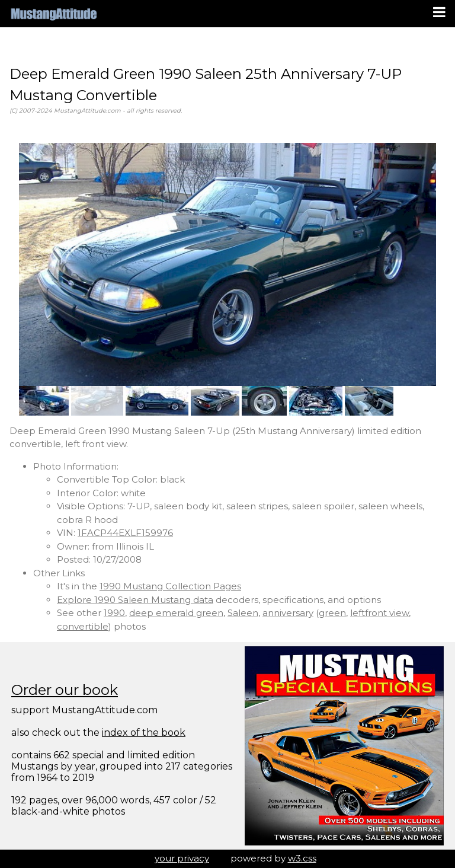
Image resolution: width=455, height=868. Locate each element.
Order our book (65, 690)
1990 (114, 613)
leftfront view (379, 613)
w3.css (302, 858)
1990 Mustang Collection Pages (170, 586)
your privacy (182, 858)
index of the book (144, 733)
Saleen (243, 613)
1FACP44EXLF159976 (125, 533)
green (332, 613)
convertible (83, 626)
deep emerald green (176, 613)
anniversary (288, 613)
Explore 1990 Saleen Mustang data (135, 600)
